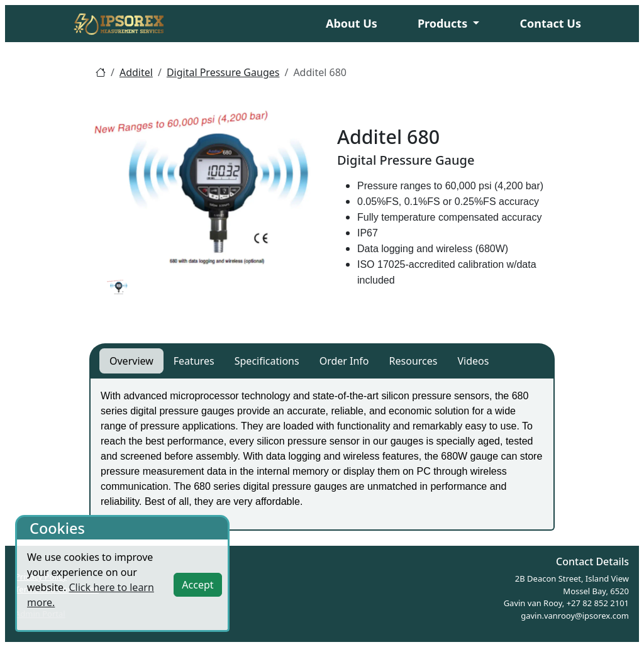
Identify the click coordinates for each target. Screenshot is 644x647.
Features (194, 361)
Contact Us (550, 23)
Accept (197, 585)
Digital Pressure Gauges (223, 72)
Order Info (344, 361)
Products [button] (444, 23)
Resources (414, 361)
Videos (473, 361)
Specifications (267, 361)
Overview (131, 361)
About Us (352, 23)
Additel (136, 72)
